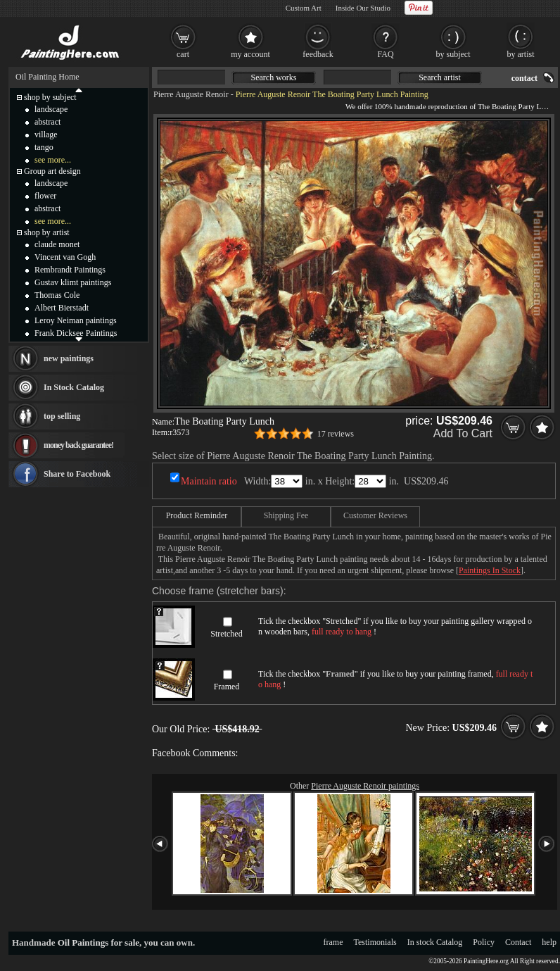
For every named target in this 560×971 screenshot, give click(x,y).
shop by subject (50, 97)
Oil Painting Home (47, 77)
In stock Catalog (435, 942)
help (549, 942)
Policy (484, 942)
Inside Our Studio (363, 8)
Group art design (52, 171)
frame (333, 942)
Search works (274, 77)
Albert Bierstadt (62, 308)
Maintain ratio (209, 481)
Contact (518, 942)
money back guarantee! (78, 445)
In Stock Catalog (74, 387)
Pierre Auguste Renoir (191, 94)
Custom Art (304, 8)
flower (45, 196)
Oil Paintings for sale (98, 942)
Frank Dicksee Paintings (76, 333)
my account (250, 54)
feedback (318, 54)
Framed (227, 687)
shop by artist (47, 232)
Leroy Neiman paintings (76, 320)
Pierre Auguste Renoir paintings (365, 786)
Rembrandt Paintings (70, 270)
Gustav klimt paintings (73, 282)
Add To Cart (463, 433)
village (46, 134)
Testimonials (375, 942)
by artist (521, 54)
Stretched (226, 634)
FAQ (385, 54)
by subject (453, 54)
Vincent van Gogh (65, 257)
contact (524, 78)
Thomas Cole (57, 295)
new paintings (69, 358)
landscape (51, 109)
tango (44, 147)
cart (183, 54)
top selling (62, 416)
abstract (47, 122)
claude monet (57, 244)
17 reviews (336, 434)
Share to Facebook (77, 474)
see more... (53, 160)
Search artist (440, 77)
